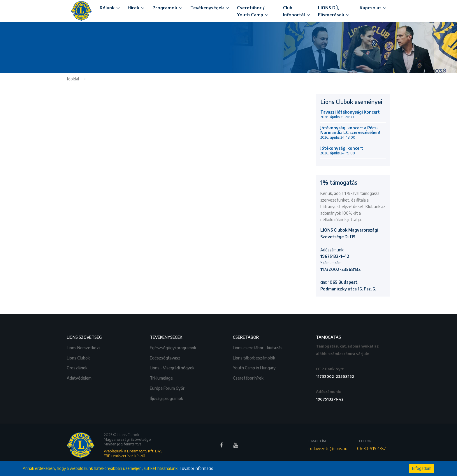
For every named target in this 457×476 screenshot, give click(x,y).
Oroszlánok (78, 367)
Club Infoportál (294, 11)
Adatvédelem (80, 377)
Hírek (133, 8)
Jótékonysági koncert (342, 151)
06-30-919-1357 (371, 448)
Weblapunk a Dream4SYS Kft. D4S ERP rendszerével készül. (133, 453)
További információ (196, 468)
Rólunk (107, 8)
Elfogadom (422, 468)
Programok (165, 8)
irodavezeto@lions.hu (328, 448)
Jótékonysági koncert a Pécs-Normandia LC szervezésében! (350, 133)
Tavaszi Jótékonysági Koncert (350, 114)
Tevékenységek (207, 8)
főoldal (73, 79)
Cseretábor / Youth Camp (251, 11)
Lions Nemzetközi (84, 347)
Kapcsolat (370, 8)
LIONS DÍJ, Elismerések (331, 11)
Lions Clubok (79, 357)
